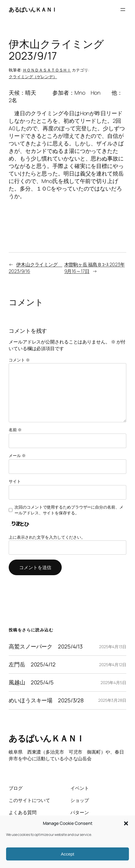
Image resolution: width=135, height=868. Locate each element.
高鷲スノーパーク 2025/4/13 (46, 647)
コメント (19, 360)
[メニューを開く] (123, 10)
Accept (67, 854)
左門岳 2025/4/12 (32, 665)
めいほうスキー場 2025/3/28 (46, 700)
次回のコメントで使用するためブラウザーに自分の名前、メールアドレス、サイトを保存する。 (69, 510)
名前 (15, 430)
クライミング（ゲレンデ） (33, 77)
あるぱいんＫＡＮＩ (33, 10)
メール (17, 455)
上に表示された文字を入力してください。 (47, 537)
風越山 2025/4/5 (31, 682)
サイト (15, 481)
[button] (126, 823)
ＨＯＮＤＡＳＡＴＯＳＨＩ (47, 70)
